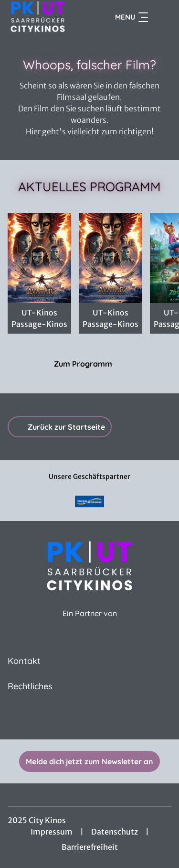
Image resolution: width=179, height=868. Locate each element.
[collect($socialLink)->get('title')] (90, 718)
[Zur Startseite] (42, 17)
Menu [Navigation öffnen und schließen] (132, 17)
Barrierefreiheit (90, 847)
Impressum (52, 832)
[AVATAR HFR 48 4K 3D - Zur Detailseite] (39, 258)
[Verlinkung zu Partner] (90, 502)
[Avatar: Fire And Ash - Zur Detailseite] (111, 258)
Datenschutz (115, 832)
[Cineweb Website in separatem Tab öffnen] (90, 624)
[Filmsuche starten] (162, 17)
